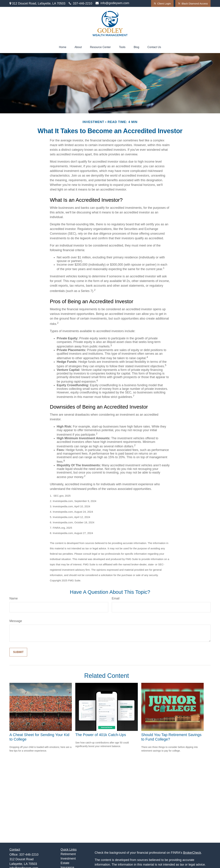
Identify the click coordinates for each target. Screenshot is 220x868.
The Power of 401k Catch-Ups (101, 735)
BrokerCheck (192, 853)
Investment (68, 859)
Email (116, 598)
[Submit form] (18, 652)
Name (14, 598)
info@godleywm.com (112, 3)
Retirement (68, 854)
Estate (65, 863)
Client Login (162, 4)
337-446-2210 (80, 3)
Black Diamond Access (193, 4)
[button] (63, 47)
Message (16, 621)
